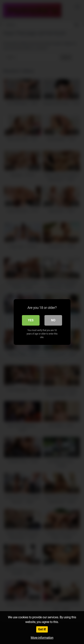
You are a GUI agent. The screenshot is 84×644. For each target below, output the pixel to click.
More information (42, 638)
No (53, 320)
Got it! (42, 629)
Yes (31, 320)
